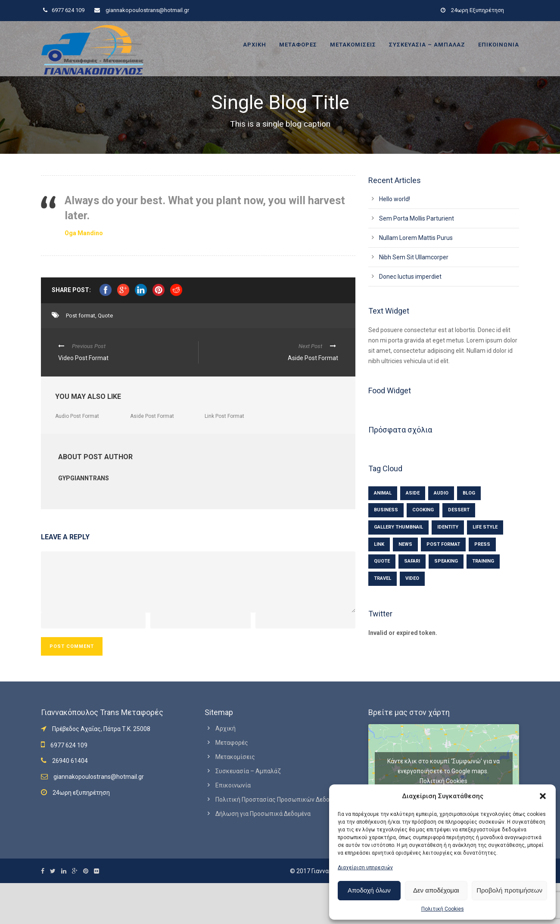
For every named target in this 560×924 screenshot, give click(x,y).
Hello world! (395, 199)
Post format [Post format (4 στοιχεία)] (443, 544)
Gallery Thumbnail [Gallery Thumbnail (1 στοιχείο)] (398, 527)
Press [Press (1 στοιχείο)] (482, 544)
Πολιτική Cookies (443, 909)
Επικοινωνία (499, 45)
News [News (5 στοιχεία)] (405, 544)
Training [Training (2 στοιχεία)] (483, 561)
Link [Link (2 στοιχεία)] (379, 544)
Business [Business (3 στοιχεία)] (386, 510)
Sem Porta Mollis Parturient (417, 218)
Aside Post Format (152, 416)
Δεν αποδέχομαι (436, 890)
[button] (543, 796)
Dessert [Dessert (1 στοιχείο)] (459, 510)
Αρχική (255, 45)
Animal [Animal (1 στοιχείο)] (383, 493)
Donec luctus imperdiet (410, 277)
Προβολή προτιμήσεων (509, 890)
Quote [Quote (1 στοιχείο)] (382, 561)
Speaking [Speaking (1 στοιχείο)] (446, 561)
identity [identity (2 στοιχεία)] (448, 527)
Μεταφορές (298, 45)
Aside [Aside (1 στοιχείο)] (413, 493)
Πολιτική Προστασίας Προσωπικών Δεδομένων (281, 800)
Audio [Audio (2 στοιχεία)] (441, 493)
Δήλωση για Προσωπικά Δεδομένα (263, 814)
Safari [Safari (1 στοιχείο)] (412, 561)
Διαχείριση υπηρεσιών (365, 868)
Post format (81, 316)
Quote (105, 316)
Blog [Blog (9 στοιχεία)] (469, 493)
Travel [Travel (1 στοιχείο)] (383, 578)
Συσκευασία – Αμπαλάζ (427, 45)
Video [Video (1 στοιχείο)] (412, 578)
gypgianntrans (84, 478)
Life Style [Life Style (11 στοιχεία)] (485, 527)
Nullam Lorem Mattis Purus (416, 238)
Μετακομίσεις (353, 45)
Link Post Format (224, 416)
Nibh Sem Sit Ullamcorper (414, 257)
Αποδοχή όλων (369, 890)
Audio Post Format (77, 416)
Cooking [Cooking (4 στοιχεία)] (423, 510)
